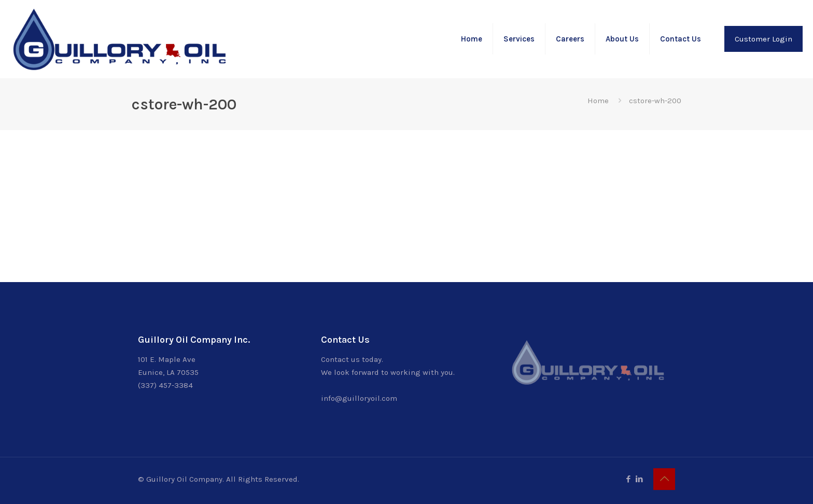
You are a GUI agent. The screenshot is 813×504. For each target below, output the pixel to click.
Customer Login (763, 39)
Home (598, 101)
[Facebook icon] (628, 479)
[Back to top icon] (664, 479)
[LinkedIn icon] (639, 479)
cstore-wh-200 (655, 101)
